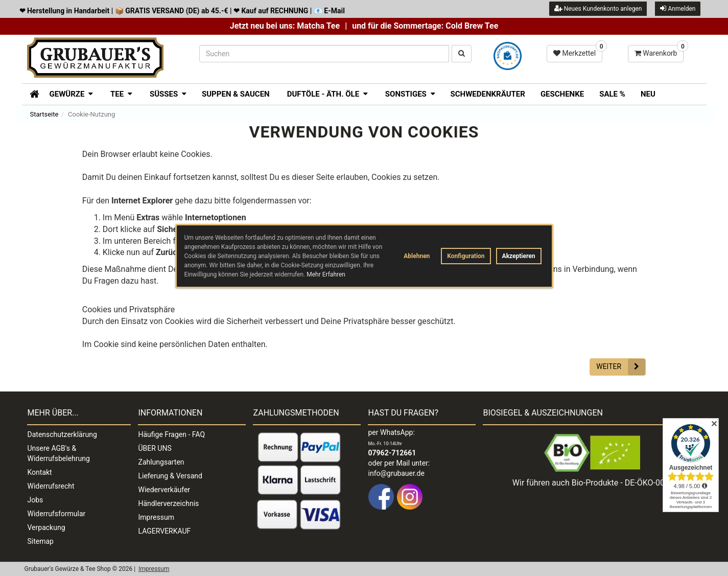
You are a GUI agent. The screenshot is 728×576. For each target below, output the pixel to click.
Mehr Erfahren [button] (326, 274)
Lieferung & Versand (170, 476)
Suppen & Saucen (236, 94)
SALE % (612, 94)
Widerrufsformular (57, 514)
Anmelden (678, 8)
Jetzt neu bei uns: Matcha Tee (285, 26)
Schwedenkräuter (488, 94)
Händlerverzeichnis (169, 503)
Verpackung (46, 527)
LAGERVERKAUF (165, 531)
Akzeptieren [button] (519, 256)
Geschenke (562, 94)
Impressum (156, 517)
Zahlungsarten (161, 462)
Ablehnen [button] (417, 256)
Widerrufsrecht (51, 486)
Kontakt (40, 472)
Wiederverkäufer (165, 490)
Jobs (36, 500)
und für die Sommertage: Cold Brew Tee (425, 26)
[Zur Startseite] (31, 93)
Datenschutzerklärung (62, 434)
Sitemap (41, 541)
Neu (648, 94)
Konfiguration (466, 256)
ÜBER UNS (155, 448)
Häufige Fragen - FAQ (172, 434)
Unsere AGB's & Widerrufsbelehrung (59, 453)
